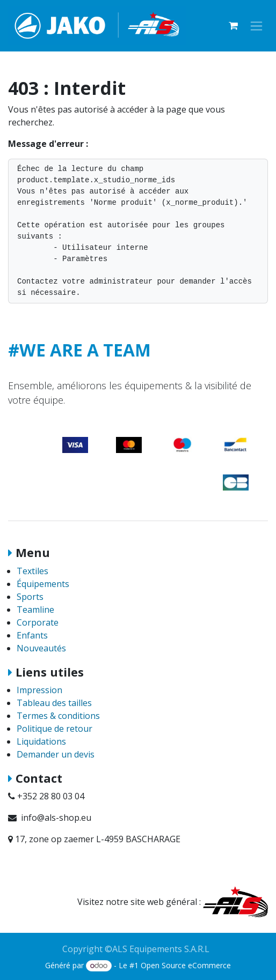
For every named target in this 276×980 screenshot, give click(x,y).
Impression (39, 690)
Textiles (32, 571)
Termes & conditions (58, 716)
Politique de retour (55, 729)
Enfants (32, 635)
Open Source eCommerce (186, 965)
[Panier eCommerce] (233, 26)
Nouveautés (41, 648)
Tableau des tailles (54, 703)
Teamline (35, 610)
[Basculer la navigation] (256, 26)
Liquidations (41, 741)
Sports (30, 597)
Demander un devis (56, 754)
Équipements (43, 584)
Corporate (38, 622)
